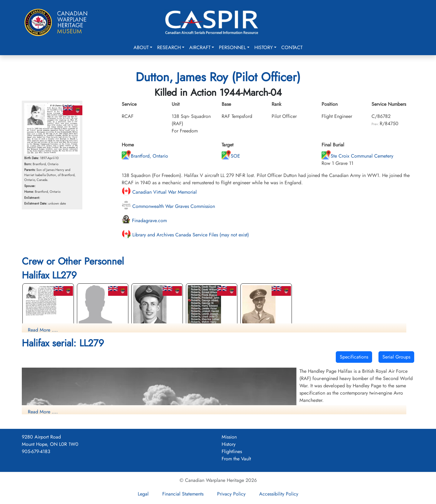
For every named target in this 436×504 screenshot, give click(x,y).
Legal (143, 494)
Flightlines (232, 451)
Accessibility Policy (279, 494)
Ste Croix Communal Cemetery (357, 156)
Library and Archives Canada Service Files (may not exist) (185, 235)
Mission (229, 437)
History (264, 47)
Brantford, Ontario (145, 156)
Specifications (354, 357)
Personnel (232, 47)
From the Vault (236, 459)
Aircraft (200, 47)
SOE (231, 156)
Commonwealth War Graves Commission (168, 206)
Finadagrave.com (144, 220)
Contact (292, 47)
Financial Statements (183, 494)
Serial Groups (396, 357)
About (141, 47)
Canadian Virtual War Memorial (159, 192)
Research (169, 47)
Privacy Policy (231, 494)
